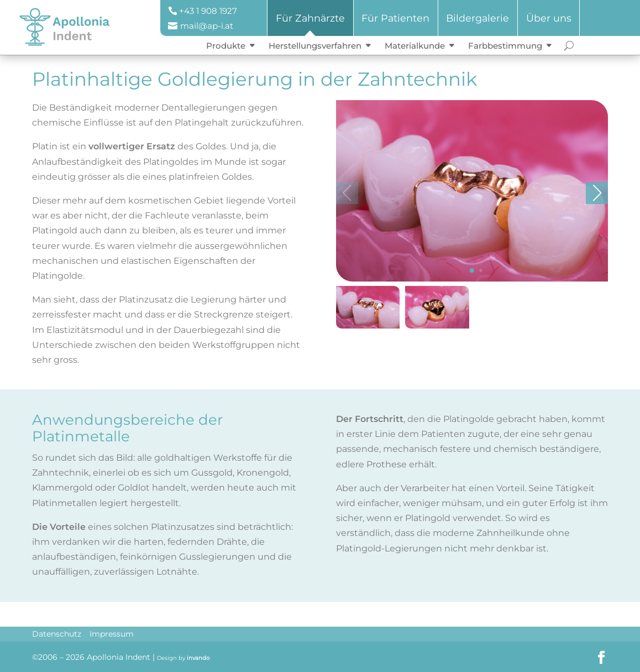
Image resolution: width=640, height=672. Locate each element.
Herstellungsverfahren (315, 46)
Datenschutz (57, 634)
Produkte (226, 46)
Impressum (112, 634)
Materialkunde (415, 46)
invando (198, 658)
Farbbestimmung (505, 46)
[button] (472, 280)
